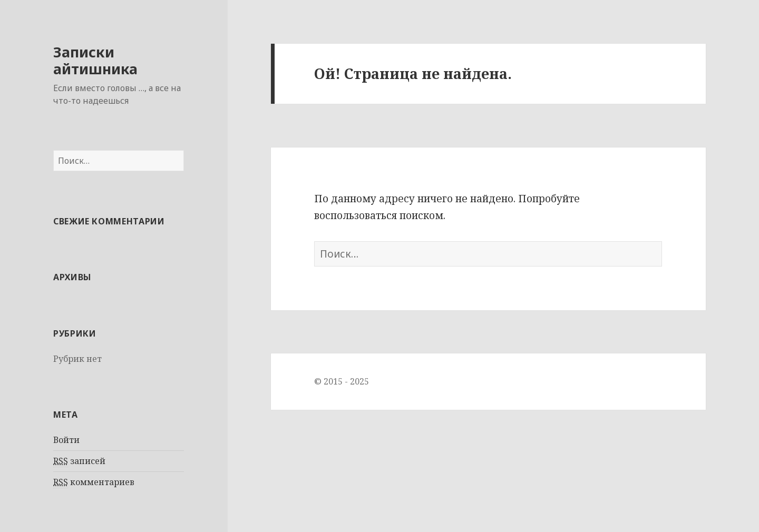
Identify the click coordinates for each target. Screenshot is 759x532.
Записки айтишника (95, 60)
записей (79, 461)
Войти (66, 440)
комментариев (94, 482)
